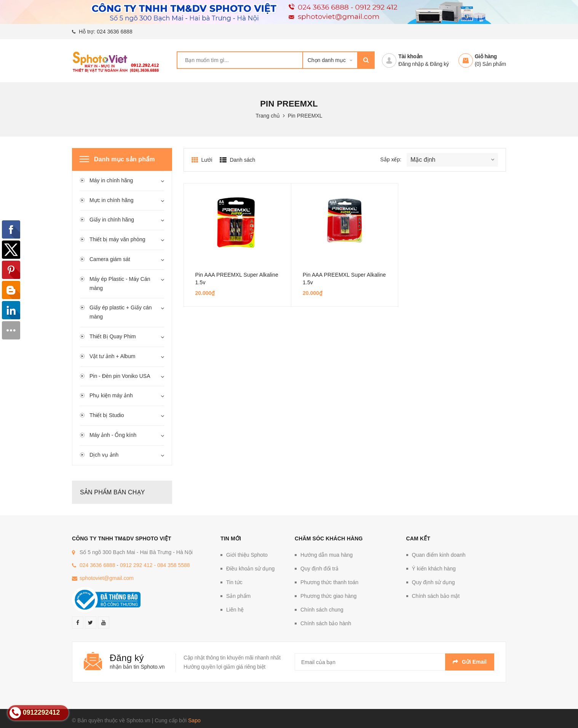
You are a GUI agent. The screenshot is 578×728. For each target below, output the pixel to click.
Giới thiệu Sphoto (247, 555)
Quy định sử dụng (433, 582)
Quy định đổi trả (319, 569)
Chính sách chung (322, 610)
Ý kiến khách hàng (434, 569)
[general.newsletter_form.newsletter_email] (394, 662)
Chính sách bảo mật (436, 596)
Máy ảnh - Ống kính (113, 435)
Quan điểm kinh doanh (439, 555)
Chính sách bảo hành (326, 623)
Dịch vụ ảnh (104, 455)
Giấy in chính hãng (112, 220)
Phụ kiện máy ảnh (111, 395)
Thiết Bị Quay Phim (113, 336)
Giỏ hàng (486, 56)
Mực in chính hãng (112, 200)
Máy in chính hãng (111, 180)
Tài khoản (410, 56)
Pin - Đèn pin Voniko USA (120, 376)
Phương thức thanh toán (329, 582)
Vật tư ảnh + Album (112, 356)
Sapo (194, 720)
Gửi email (470, 662)
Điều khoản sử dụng (250, 569)
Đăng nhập (411, 64)
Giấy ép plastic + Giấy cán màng (121, 312)
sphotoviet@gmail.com (107, 578)
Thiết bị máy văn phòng (117, 239)
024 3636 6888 (114, 32)
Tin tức (234, 582)
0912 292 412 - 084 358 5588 (155, 565)
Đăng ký (439, 64)
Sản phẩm (238, 596)
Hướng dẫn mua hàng (327, 555)
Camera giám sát (110, 259)
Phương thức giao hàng (329, 596)
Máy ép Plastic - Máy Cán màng (120, 284)
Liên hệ (235, 610)
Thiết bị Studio (107, 415)
